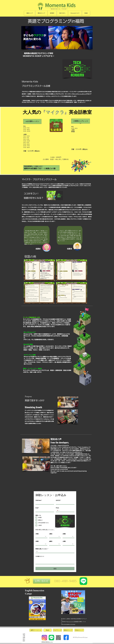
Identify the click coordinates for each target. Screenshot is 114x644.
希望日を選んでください (42, 549)
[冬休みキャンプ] (79, 630)
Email (37, 508)
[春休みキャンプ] (68, 630)
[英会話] (48, 630)
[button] (42, 581)
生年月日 (58, 500)
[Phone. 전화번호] (67, 510)
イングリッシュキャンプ (80, 94)
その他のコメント (40, 556)
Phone (57, 508)
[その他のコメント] (55, 561)
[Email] (44, 510)
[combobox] (41, 537)
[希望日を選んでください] (37, 551)
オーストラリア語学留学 (73, 622)
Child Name (39, 500)
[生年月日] (65, 503)
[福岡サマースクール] (36, 630)
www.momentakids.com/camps (68, 624)
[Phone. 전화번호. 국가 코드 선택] (58, 510)
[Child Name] (44, 503)
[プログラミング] (57, 630)
